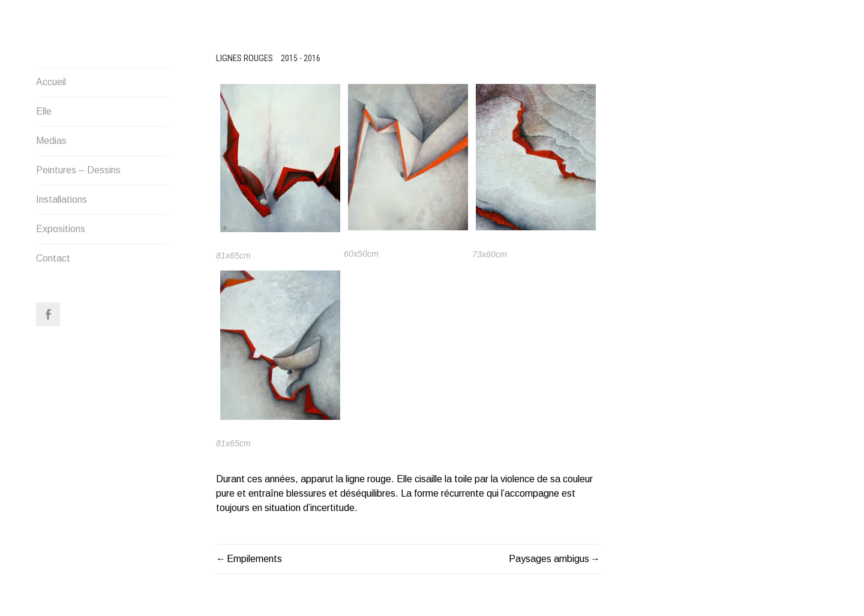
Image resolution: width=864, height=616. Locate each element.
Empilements (254, 559)
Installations (61, 199)
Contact (53, 258)
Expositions (61, 229)
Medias (51, 141)
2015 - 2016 (301, 58)
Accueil (51, 82)
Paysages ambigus (549, 559)
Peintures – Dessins (78, 170)
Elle (44, 111)
